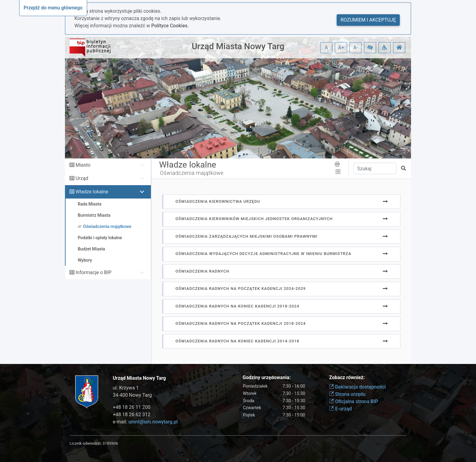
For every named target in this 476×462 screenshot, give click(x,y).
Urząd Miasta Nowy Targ (238, 46)
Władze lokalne (92, 192)
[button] (370, 48)
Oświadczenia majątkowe (192, 173)
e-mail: (145, 422)
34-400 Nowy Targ (133, 395)
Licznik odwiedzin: (85, 443)
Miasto (83, 165)
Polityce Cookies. (170, 26)
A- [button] (356, 48)
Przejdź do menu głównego (53, 8)
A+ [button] (341, 48)
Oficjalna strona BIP (354, 401)
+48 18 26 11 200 (132, 407)
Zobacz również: (347, 377)
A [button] (326, 48)
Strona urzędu (347, 394)
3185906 (110, 443)
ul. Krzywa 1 (126, 388)
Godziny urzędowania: (267, 377)
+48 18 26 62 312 (132, 414)
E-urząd (340, 409)
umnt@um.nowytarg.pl (153, 422)
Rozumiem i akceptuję (368, 20)
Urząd (82, 178)
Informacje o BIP (93, 272)
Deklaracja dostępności (357, 387)
